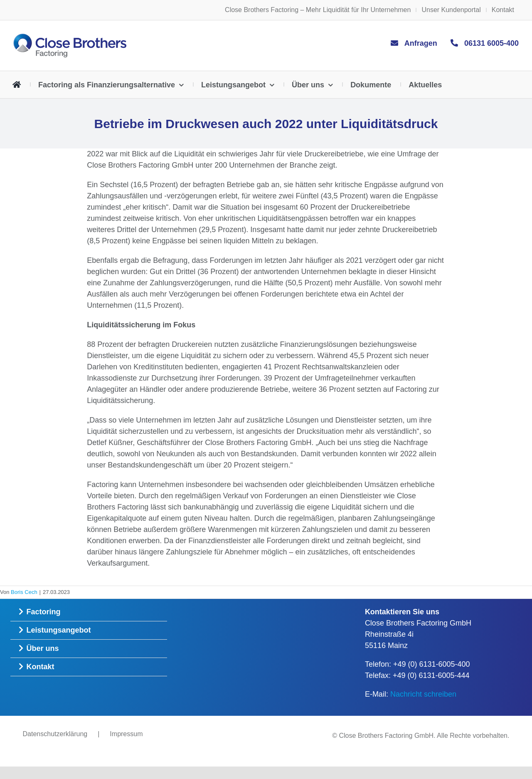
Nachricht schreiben (423, 694)
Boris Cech (24, 592)
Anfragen (421, 43)
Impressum (126, 734)
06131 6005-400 (491, 43)
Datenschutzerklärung (55, 734)
